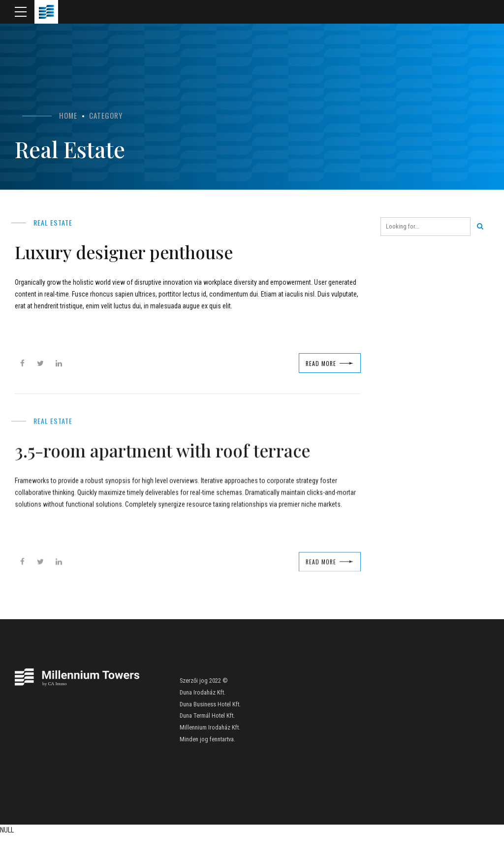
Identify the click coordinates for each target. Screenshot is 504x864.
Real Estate (54, 222)
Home (68, 115)
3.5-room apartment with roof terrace (163, 468)
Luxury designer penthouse (152, 250)
